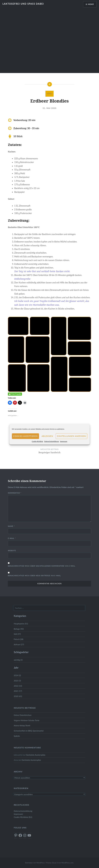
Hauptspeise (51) (21, 624)
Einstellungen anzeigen (71, 436)
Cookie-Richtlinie (37, 441)
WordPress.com (67, 863)
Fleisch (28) (19, 639)
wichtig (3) (18, 660)
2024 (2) (17, 675)
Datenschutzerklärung (52, 441)
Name (11, 526)
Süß (50, 94)
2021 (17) (18, 691)
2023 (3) (17, 681)
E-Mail (12, 538)
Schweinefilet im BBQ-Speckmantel (29, 731)
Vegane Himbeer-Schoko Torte (27, 720)
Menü (91, 4)
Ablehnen (47, 436)
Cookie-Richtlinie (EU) (23, 817)
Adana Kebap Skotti (22, 725)
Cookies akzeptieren (25, 436)
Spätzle (17, 736)
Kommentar (15, 493)
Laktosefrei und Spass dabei (23, 4)
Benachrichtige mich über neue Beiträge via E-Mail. (35, 576)
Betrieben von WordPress (35, 863)
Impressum (64, 441)
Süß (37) (17, 634)
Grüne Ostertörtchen (23, 715)
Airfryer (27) (19, 644)
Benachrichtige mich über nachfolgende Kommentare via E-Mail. (42, 566)
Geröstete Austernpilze (36, 755)
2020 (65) (18, 696)
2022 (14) (18, 686)
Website (12, 551)
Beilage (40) (19, 629)
